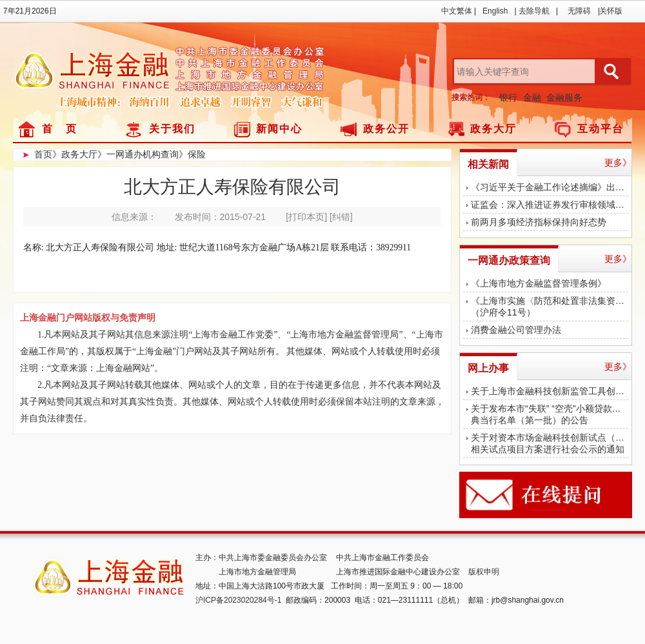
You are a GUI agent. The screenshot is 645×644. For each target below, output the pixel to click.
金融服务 (564, 97)
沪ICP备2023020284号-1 (238, 600)
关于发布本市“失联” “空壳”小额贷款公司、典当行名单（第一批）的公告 (550, 414)
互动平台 (600, 129)
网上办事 (488, 368)
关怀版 (611, 11)
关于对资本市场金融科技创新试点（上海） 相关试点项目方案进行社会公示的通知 (550, 443)
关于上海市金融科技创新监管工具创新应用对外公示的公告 (550, 391)
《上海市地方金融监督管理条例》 (539, 283)
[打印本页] (306, 217)
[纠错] (341, 217)
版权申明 (484, 572)
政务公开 (386, 129)
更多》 (618, 163)
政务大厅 (493, 129)
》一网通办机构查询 (138, 154)
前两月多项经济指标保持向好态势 (539, 222)
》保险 (192, 154)
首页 (43, 154)
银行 (508, 97)
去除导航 (534, 11)
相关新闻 (488, 164)
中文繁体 (457, 11)
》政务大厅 (75, 154)
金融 (532, 97)
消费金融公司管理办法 (516, 330)
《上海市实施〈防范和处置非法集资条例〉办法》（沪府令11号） (550, 307)
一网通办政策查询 (509, 260)
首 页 (60, 129)
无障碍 (579, 11)
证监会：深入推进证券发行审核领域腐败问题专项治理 (550, 205)
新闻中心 (279, 129)
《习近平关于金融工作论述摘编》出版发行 (550, 187)
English (495, 11)
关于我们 (172, 129)
